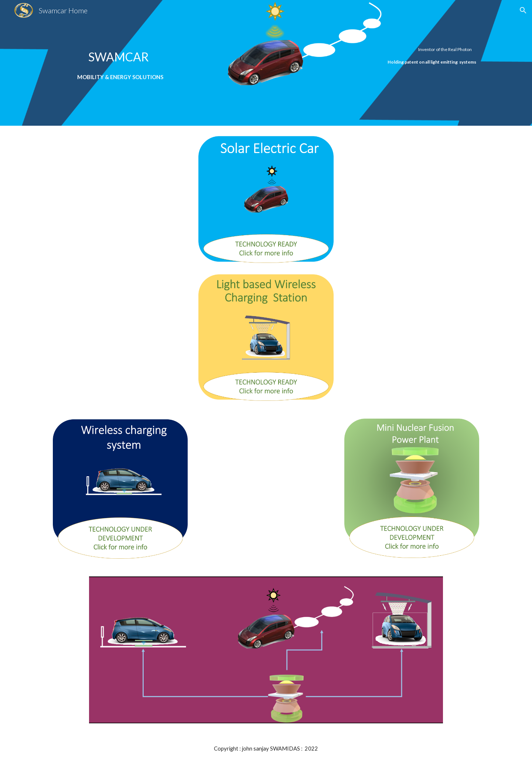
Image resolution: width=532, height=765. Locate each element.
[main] (120, 63)
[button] (523, 10)
